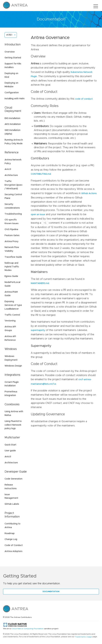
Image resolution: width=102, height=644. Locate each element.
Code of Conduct (14, 545)
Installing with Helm (15, 99)
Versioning (10, 321)
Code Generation (13, 479)
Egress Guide (11, 276)
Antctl (8, 169)
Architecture (11, 175)
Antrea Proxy (12, 241)
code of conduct (84, 99)
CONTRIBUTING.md (41, 174)
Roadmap (10, 533)
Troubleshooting (13, 214)
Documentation (51, 592)
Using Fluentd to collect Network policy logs (13, 425)
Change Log (11, 539)
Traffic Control (12, 315)
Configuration (12, 93)
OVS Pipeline (11, 229)
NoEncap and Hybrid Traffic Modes (12, 267)
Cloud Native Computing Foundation (28, 629)
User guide (10, 451)
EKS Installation (12, 118)
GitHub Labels (12, 504)
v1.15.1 (9, 35)
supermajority (38, 330)
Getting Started (13, 58)
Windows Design (13, 366)
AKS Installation (13, 124)
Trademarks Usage (84, 637)
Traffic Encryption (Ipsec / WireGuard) (14, 185)
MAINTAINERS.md (40, 283)
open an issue (38, 215)
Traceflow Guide (13, 257)
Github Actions (89, 193)
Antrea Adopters (13, 551)
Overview (10, 52)
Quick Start (10, 445)
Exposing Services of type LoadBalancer (13, 305)
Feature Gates (12, 235)
